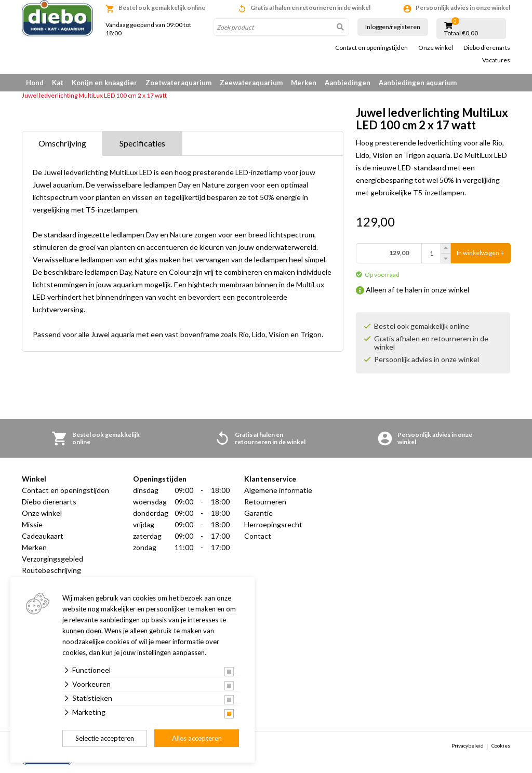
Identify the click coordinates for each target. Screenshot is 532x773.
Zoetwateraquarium (178, 83)
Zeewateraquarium (251, 83)
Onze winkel (436, 48)
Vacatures (496, 60)
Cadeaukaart (43, 536)
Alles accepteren (197, 738)
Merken (304, 83)
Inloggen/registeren (393, 27)
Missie (32, 524)
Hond (35, 83)
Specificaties (142, 143)
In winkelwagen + (480, 253)
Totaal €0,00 (461, 33)
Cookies (501, 745)
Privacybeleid (468, 745)
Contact (258, 536)
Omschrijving (62, 143)
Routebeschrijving (51, 570)
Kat (58, 83)
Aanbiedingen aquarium (418, 83)
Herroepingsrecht (273, 524)
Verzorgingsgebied (52, 559)
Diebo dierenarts (487, 48)
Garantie (258, 513)
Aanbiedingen (348, 83)
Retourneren (265, 502)
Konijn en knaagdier (104, 83)
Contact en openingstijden (371, 48)
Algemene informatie (278, 490)
